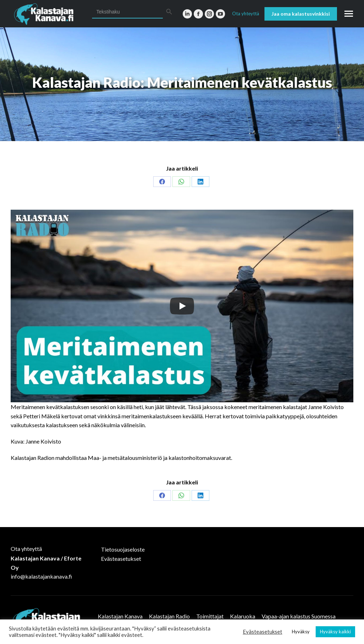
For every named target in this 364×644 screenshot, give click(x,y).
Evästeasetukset (121, 559)
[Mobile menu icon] (349, 14)
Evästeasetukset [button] (263, 632)
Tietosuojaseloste (123, 549)
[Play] (182, 306)
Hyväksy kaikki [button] (335, 632)
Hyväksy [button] (301, 632)
